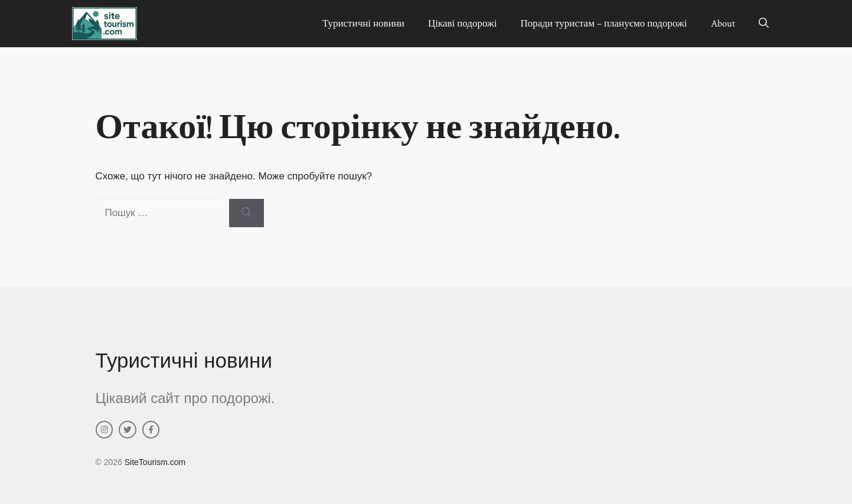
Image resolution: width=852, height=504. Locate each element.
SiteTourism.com (155, 462)
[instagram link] (105, 430)
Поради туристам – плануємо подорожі (604, 24)
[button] (764, 24)
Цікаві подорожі (463, 24)
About (723, 24)
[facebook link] (151, 430)
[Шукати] (247, 213)
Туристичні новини (363, 24)
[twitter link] (128, 430)
